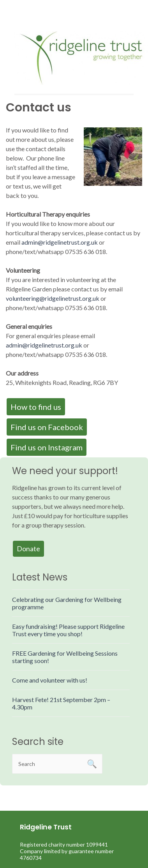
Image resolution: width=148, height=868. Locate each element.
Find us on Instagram (47, 447)
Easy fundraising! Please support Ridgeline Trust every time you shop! (68, 630)
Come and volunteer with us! (50, 680)
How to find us (36, 407)
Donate (28, 549)
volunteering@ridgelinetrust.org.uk (53, 298)
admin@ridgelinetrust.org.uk (60, 242)
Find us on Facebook (47, 427)
